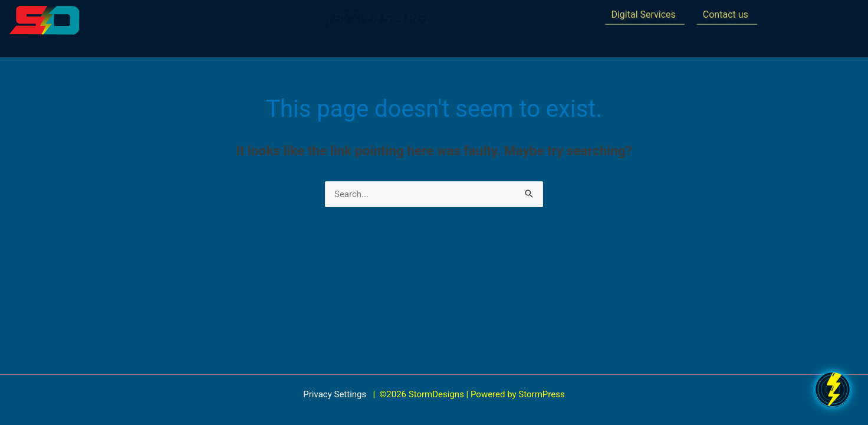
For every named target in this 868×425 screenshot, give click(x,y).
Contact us (726, 12)
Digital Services (643, 12)
